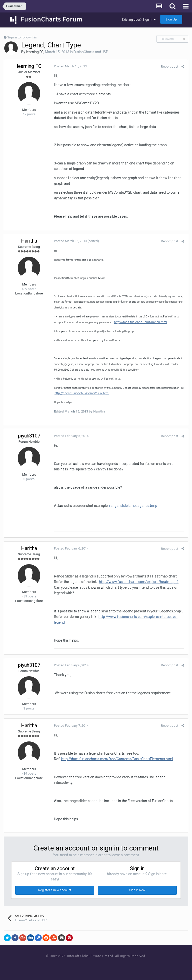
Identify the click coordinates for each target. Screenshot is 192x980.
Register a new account (55, 890)
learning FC (35, 52)
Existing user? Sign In (139, 20)
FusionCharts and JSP (91, 52)
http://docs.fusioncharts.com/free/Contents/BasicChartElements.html (117, 759)
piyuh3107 (29, 436)
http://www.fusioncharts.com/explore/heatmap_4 (139, 582)
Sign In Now (137, 890)
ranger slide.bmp (122, 506)
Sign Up (171, 19)
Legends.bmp (146, 506)
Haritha (29, 241)
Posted (70, 66)
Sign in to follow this (22, 37)
